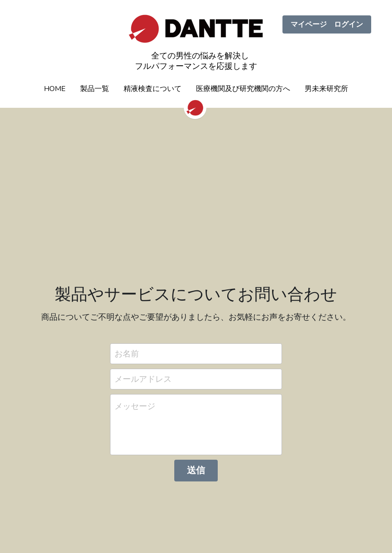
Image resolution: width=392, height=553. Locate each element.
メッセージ (135, 406)
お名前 (127, 354)
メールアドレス (143, 379)
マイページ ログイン (327, 24)
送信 (196, 470)
